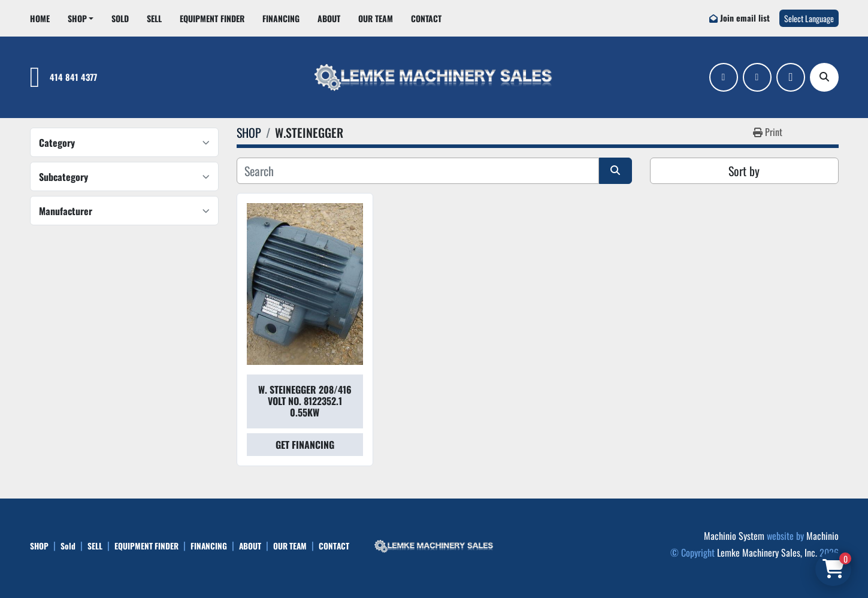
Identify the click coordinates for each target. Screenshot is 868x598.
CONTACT (426, 18)
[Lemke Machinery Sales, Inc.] (434, 545)
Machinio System (734, 536)
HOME (40, 18)
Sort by (744, 171)
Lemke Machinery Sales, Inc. (767, 552)
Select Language (809, 18)
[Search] (824, 77)
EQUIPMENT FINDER (212, 18)
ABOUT (329, 18)
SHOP (77, 18)
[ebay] (791, 77)
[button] (81, 18)
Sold (120, 18)
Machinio (822, 536)
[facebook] (724, 77)
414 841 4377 (73, 77)
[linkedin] (757, 77)
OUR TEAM (376, 18)
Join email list (745, 18)
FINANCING (281, 18)
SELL (154, 18)
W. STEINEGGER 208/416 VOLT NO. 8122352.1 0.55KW (305, 401)
